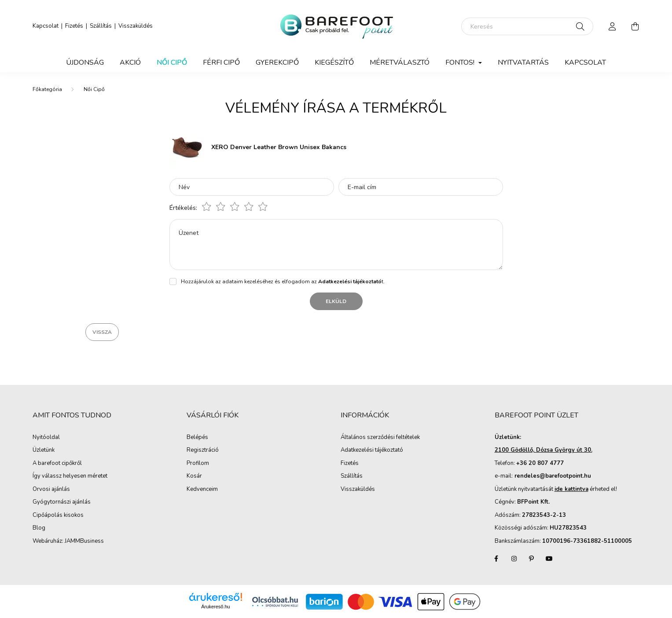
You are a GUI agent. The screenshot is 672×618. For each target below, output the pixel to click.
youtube (549, 559)
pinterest (532, 559)
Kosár (194, 476)
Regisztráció (203, 450)
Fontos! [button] (461, 62)
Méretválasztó (400, 62)
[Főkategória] (47, 89)
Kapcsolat (46, 26)
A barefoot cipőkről (57, 464)
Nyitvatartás (523, 62)
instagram (514, 559)
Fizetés (74, 26)
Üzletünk (44, 450)
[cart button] (635, 26)
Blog (39, 528)
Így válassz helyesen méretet (70, 476)
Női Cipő (172, 62)
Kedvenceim (202, 490)
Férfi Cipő (221, 62)
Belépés (197, 438)
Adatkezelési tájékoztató (372, 450)
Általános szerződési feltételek (380, 438)
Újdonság (85, 62)
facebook (496, 559)
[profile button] (613, 26)
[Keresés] (527, 26)
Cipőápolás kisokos (58, 516)
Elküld (336, 301)
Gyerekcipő (277, 62)
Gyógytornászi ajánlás (62, 502)
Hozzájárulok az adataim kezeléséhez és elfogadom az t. (283, 282)
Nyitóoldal (46, 438)
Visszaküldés (136, 26)
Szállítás (101, 26)
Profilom (198, 464)
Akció (130, 62)
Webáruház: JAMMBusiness (68, 541)
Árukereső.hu (215, 607)
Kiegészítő (334, 62)
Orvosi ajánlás (51, 490)
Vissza (102, 332)
